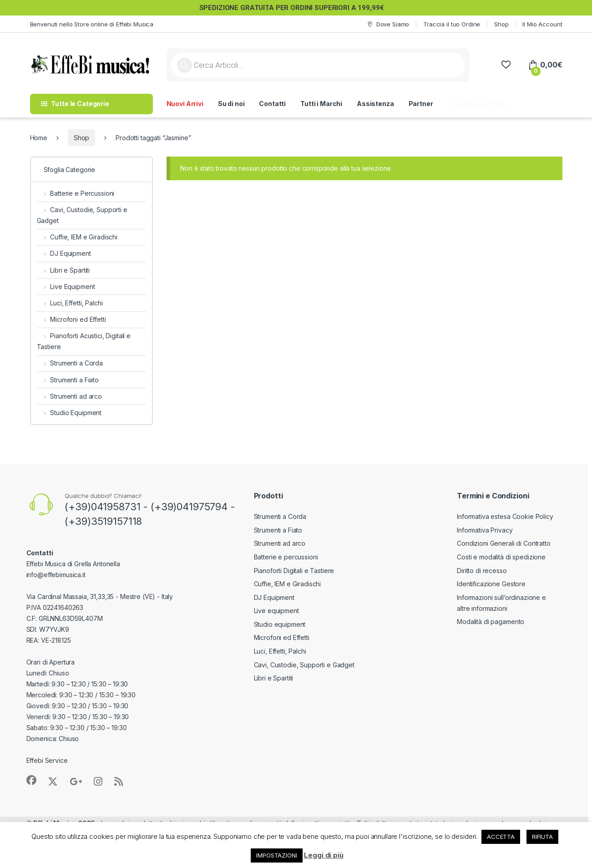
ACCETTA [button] (501, 837)
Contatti (272, 104)
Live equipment (276, 611)
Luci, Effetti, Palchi (70, 303)
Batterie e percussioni (286, 557)
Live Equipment (66, 287)
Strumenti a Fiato (68, 380)
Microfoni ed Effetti (71, 319)
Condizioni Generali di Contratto (504, 543)
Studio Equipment (69, 413)
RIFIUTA (542, 837)
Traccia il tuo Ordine (452, 24)
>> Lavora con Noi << (480, 104)
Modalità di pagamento (491, 622)
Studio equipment (280, 624)
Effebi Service (47, 760)
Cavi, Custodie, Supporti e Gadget (82, 215)
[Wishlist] (506, 65)
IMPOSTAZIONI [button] (276, 855)
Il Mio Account (542, 24)
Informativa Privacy (485, 530)
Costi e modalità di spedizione (501, 557)
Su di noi (231, 104)
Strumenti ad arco (69, 396)
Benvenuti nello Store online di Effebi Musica (92, 24)
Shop (501, 24)
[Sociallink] (31, 780)
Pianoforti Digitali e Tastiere (294, 571)
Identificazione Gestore (491, 584)
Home (39, 138)
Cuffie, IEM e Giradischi (77, 237)
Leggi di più (324, 855)
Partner (421, 104)
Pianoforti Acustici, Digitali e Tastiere (84, 341)
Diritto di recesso (482, 571)
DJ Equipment (64, 253)
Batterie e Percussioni (76, 193)
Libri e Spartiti (63, 270)
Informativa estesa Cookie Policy (505, 516)
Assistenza (375, 104)
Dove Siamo (388, 24)
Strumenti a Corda (70, 363)
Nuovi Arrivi (185, 104)
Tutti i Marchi (321, 104)
